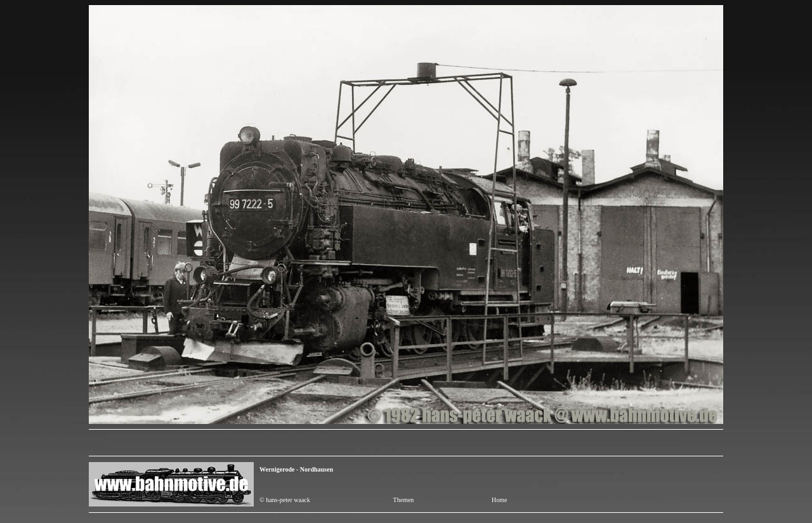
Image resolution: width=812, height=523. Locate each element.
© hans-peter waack (285, 500)
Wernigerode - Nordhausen (296, 469)
